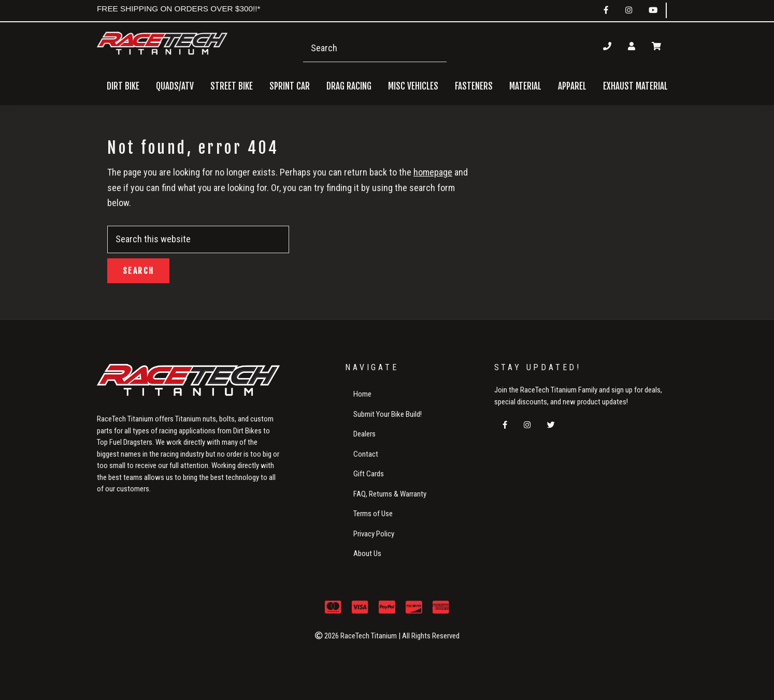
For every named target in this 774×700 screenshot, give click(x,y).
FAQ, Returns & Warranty (390, 494)
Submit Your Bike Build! (388, 414)
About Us (367, 553)
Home (362, 394)
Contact (366, 454)
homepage (433, 172)
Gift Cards (369, 474)
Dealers (364, 434)
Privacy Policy (374, 534)
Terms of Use (373, 514)
